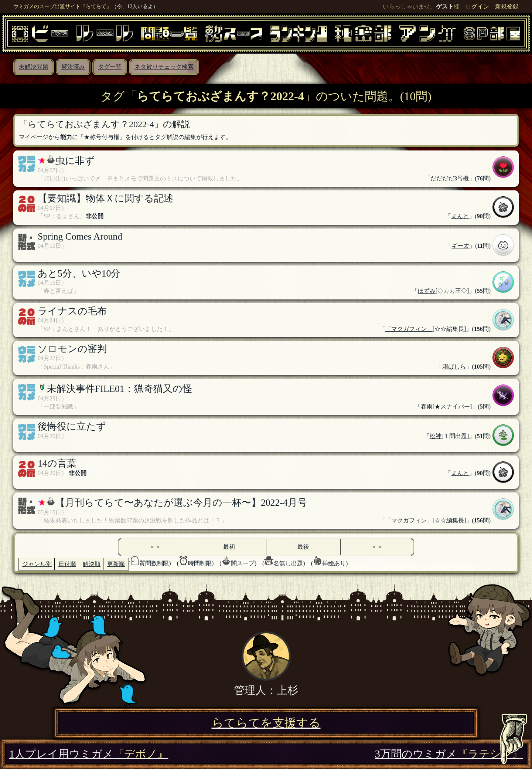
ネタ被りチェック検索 (164, 67)
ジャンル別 (37, 564)
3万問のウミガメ (449, 754)
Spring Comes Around (80, 236)
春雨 (427, 406)
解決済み (73, 67)
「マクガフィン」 (409, 329)
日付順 (67, 564)
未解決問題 (34, 67)
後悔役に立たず (72, 426)
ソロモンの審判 (72, 349)
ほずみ (427, 291)
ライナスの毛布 (72, 311)
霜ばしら (454, 367)
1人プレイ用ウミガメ (89, 754)
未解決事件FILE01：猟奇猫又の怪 (120, 389)
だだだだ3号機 (450, 178)
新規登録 (507, 6)
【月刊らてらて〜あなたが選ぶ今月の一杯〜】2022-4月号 (181, 503)
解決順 (92, 564)
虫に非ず (75, 161)
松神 (436, 436)
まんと (460, 216)
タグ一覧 (110, 67)
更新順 (116, 564)
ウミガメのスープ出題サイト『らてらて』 (62, 6)
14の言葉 (57, 463)
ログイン (477, 6)
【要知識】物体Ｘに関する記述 (105, 198)
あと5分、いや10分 (79, 273)
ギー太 (460, 246)
